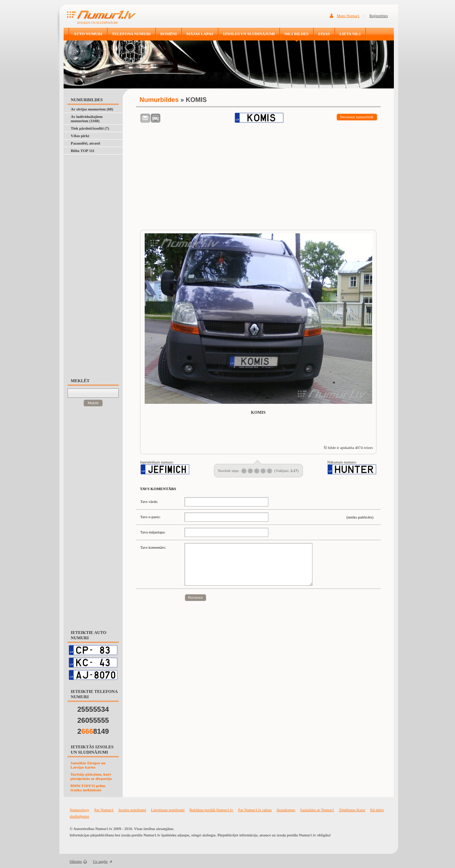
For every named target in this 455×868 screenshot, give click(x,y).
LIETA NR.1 (350, 34)
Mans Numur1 (348, 16)
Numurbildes (159, 100)
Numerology (80, 810)
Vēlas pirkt (80, 136)
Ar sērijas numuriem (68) (92, 109)
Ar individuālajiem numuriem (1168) (87, 119)
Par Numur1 (104, 810)
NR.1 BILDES (296, 34)
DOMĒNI (168, 34)
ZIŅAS (324, 34)
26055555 (93, 720)
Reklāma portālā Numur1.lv (211, 810)
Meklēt (93, 403)
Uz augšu (100, 861)
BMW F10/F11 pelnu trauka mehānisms (88, 788)
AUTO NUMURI (88, 34)
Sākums (76, 861)
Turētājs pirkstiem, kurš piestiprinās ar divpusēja (91, 776)
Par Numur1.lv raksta (255, 810)
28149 (93, 731)
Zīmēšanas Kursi (352, 810)
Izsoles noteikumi (132, 810)
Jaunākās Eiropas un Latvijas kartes (88, 765)
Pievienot (196, 597)
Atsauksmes (286, 810)
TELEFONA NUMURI (131, 34)
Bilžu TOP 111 (83, 151)
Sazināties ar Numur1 (317, 810)
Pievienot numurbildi (357, 117)
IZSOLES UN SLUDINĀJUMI (249, 34)
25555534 (93, 709)
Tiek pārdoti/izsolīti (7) (90, 128)
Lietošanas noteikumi (168, 810)
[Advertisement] (97, 263)
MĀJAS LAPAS (200, 34)
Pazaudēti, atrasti (85, 143)
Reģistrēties (379, 16)
